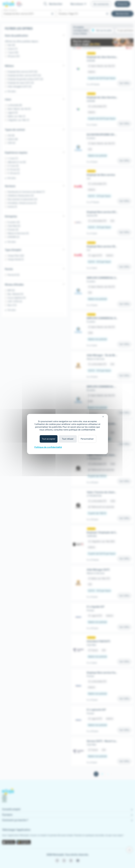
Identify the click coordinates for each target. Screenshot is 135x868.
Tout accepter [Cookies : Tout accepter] (49, 439)
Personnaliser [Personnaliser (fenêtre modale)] (87, 439)
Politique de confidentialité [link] (48, 447)
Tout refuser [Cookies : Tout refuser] (68, 439)
